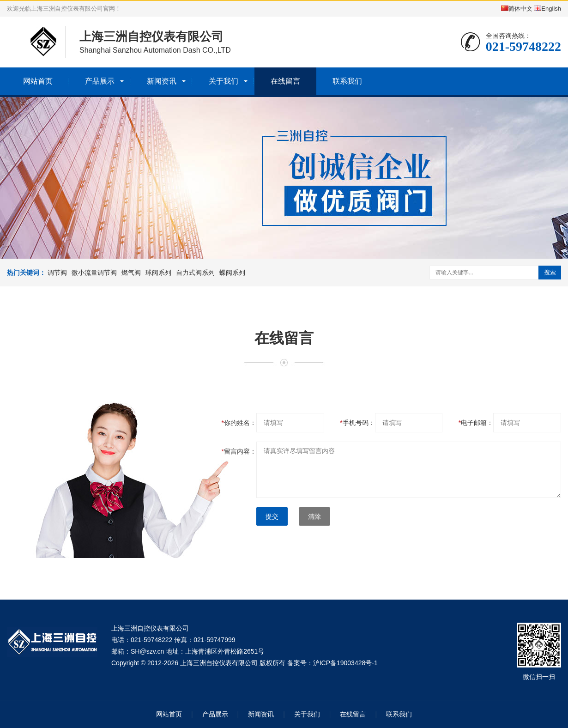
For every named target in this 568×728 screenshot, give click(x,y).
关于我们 (224, 81)
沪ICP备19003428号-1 (345, 663)
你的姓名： (239, 423)
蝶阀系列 (232, 273)
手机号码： (357, 423)
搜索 (550, 272)
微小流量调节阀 (94, 273)
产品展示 (100, 81)
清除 (314, 516)
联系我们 (347, 81)
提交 (272, 516)
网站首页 (38, 81)
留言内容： (239, 451)
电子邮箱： (476, 423)
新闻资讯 (162, 81)
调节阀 (57, 273)
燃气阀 (131, 273)
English (547, 9)
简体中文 (517, 9)
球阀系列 (158, 273)
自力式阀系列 (195, 273)
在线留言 (285, 81)
